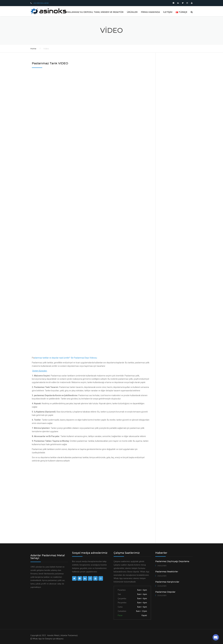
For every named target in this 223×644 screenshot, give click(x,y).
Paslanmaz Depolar (165, 592)
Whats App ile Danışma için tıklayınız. (48, 639)
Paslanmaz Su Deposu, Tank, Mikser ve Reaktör (95, 12)
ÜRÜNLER (132, 12)
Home (33, 49)
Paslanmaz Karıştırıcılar (167, 582)
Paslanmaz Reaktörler (167, 572)
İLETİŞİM (168, 12)
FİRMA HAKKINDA (150, 12)
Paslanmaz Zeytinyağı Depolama (172, 561)
